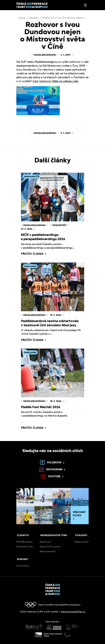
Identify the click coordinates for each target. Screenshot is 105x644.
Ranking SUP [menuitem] (82, 542)
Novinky (34, 18)
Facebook (52, 462)
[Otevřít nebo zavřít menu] (85, 5)
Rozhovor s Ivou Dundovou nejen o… (64, 18)
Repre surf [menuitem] (45, 542)
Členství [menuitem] (23, 535)
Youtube (52, 476)
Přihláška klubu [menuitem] (24, 542)
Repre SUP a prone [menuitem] (50, 547)
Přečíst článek (34, 254)
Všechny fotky (79, 515)
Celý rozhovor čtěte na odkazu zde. (56, 81)
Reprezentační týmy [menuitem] (54, 535)
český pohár (30, 266)
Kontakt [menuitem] (23, 559)
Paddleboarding (45, 55)
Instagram (52, 469)
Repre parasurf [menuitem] (48, 551)
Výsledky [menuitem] (81, 535)
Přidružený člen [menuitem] (25, 547)
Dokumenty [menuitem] (23, 566)
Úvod (22, 18)
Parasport (59, 225)
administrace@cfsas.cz (73, 612)
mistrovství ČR (31, 176)
